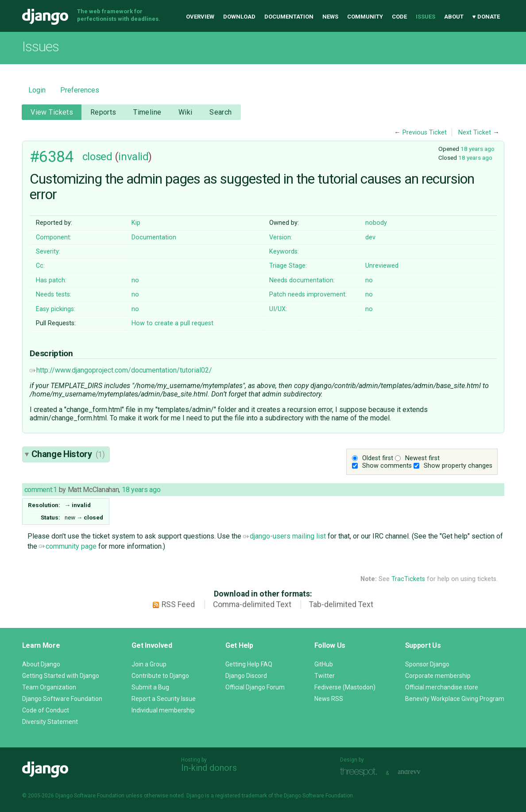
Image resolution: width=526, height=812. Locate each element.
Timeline (147, 112)
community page (68, 546)
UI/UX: (278, 309)
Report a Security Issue (164, 699)
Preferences (80, 90)
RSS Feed (178, 604)
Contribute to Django (160, 676)
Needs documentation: (302, 280)
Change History (68, 454)
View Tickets (52, 112)
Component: (54, 237)
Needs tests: (54, 294)
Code (399, 17)
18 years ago (478, 149)
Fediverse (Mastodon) (345, 687)
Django (45, 17)
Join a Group (149, 664)
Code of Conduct (46, 710)
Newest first (422, 458)
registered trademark (241, 796)
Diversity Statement (50, 722)
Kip (136, 223)
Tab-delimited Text (341, 604)
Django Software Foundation (62, 699)
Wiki (186, 112)
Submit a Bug (150, 687)
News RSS (329, 699)
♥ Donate (486, 17)
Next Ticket (475, 133)
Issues (425, 17)
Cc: (40, 266)
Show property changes (458, 466)
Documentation (289, 17)
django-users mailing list (284, 536)
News (330, 17)
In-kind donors (209, 768)
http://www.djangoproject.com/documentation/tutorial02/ (121, 370)
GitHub (324, 664)
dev (370, 237)
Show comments (387, 466)
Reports (103, 112)
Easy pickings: (56, 309)
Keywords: (284, 252)
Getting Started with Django (61, 676)
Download (239, 17)
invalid (133, 157)
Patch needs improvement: (308, 294)
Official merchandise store (442, 687)
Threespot (361, 772)
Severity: (48, 252)
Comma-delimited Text (252, 604)
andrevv (419, 772)
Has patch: (51, 280)
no (135, 280)
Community (365, 17)
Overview (200, 17)
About (454, 17)
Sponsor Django (427, 664)
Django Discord (246, 676)
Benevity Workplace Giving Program (455, 699)
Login (37, 90)
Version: (281, 237)
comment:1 (41, 490)
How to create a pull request (172, 323)
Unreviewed (382, 266)
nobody (376, 223)
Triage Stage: (288, 266)
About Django (41, 664)
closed (97, 157)
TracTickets (408, 579)
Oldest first (378, 458)
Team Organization (49, 687)
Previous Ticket (425, 133)
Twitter (325, 676)
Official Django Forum (255, 687)
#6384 (52, 157)
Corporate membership (438, 676)
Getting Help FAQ (249, 664)
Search (221, 112)
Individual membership (163, 710)
